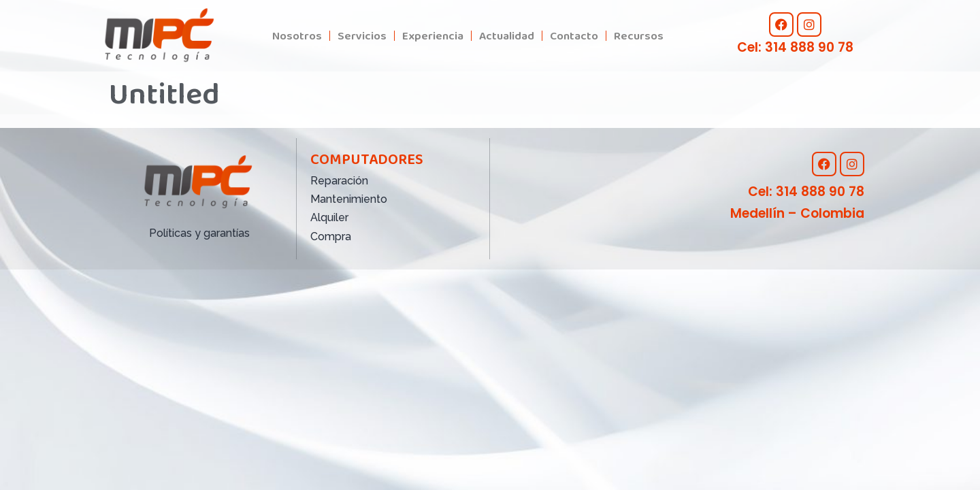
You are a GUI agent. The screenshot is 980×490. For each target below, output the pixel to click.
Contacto (574, 36)
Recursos (639, 36)
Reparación (339, 181)
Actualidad (507, 36)
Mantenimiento (349, 199)
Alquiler (329, 217)
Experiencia (433, 36)
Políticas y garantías (199, 233)
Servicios (362, 36)
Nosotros (297, 36)
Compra (331, 236)
